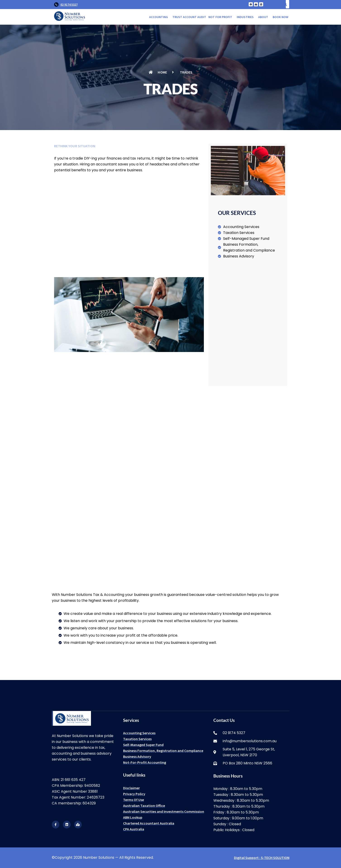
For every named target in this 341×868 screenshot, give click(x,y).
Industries (245, 17)
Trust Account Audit (189, 17)
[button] (160, 17)
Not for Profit (220, 17)
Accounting (159, 17)
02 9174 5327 (69, 5)
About (263, 17)
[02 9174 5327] (56, 5)
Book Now (280, 17)
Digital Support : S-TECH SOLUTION (262, 858)
